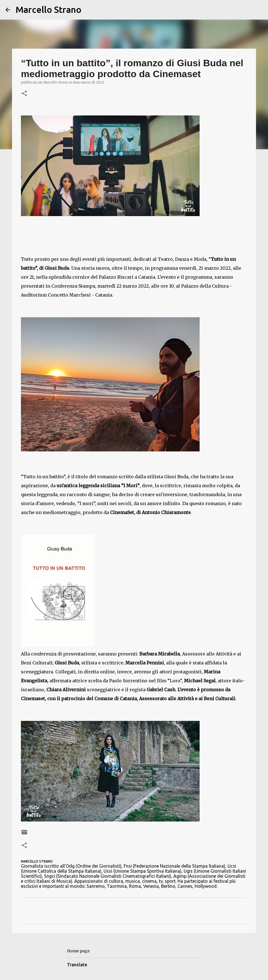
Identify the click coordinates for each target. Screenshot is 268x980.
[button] (24, 94)
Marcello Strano (49, 10)
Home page (78, 951)
